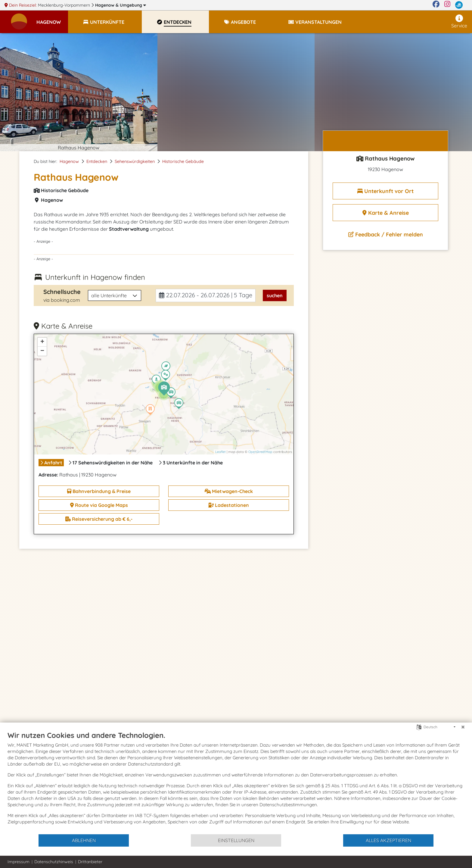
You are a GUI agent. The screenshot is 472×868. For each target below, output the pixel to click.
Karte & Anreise (386, 213)
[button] (52, 19)
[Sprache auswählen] (419, 727)
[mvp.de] (459, 5)
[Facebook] (436, 5)
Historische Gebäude (183, 161)
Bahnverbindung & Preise (99, 491)
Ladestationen (229, 505)
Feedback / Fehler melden (386, 234)
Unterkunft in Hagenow (95, 277)
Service (459, 22)
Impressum (19, 862)
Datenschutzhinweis (54, 862)
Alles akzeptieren (388, 840)
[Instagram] (447, 5)
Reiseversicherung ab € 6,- (99, 519)
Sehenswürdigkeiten (135, 161)
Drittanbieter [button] (90, 862)
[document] (236, 782)
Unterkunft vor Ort (385, 191)
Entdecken (97, 161)
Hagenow (121, 5)
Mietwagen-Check (229, 491)
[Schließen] (463, 727)
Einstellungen (236, 840)
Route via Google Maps (99, 505)
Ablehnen (84, 840)
